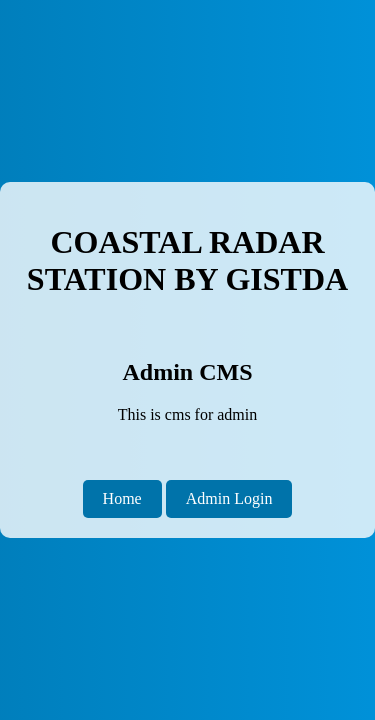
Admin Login (229, 498)
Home (122, 498)
